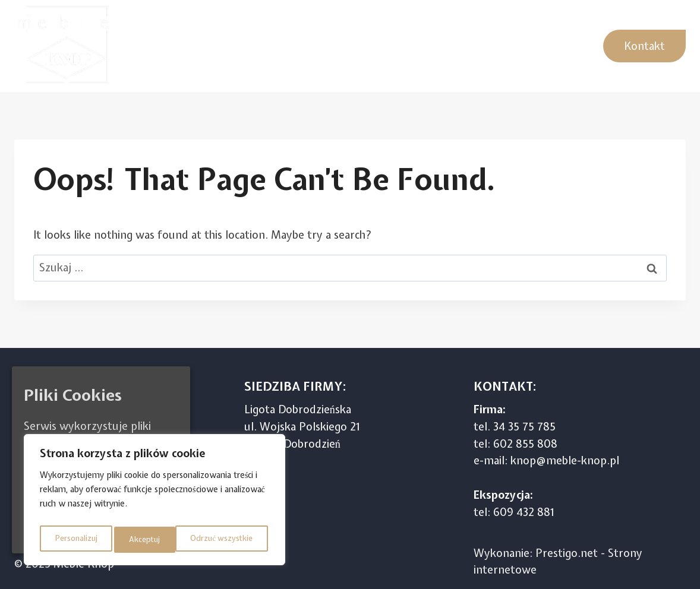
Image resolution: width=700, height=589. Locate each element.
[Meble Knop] (68, 46)
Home (149, 45)
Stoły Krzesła (475, 45)
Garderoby (551, 45)
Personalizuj (74, 540)
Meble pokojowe (384, 45)
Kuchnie (200, 45)
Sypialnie (302, 45)
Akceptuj (240, 540)
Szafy (250, 45)
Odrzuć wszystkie (159, 540)
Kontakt (644, 46)
